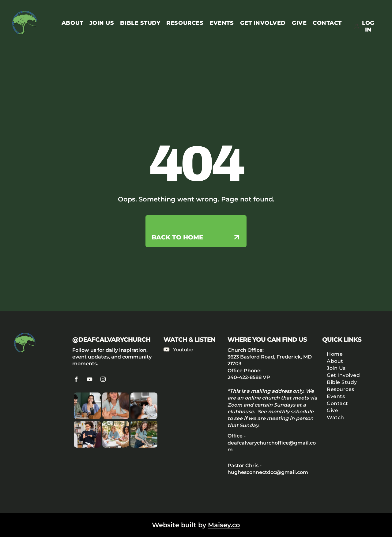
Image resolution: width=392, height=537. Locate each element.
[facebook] (76, 380)
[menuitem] (69, 23)
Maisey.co (224, 525)
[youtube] (90, 380)
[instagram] (103, 380)
